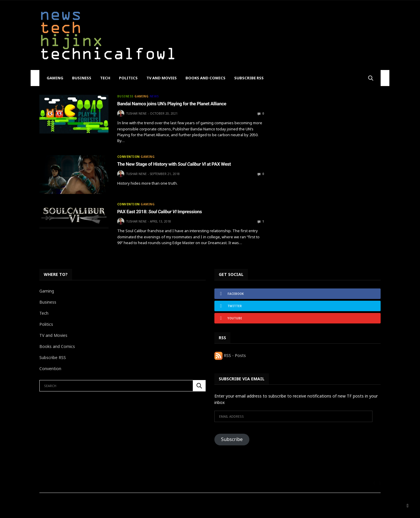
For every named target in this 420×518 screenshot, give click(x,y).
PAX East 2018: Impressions (160, 212)
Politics (128, 78)
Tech (105, 78)
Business (82, 78)
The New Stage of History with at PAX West (174, 164)
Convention (128, 157)
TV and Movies (162, 78)
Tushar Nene (136, 113)
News (154, 96)
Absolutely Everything (57, 503)
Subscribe (232, 439)
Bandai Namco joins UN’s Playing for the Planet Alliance (172, 104)
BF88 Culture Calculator (103, 503)
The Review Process (165, 503)
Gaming (55, 78)
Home (135, 503)
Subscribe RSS (249, 78)
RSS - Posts (230, 355)
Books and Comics (205, 78)
